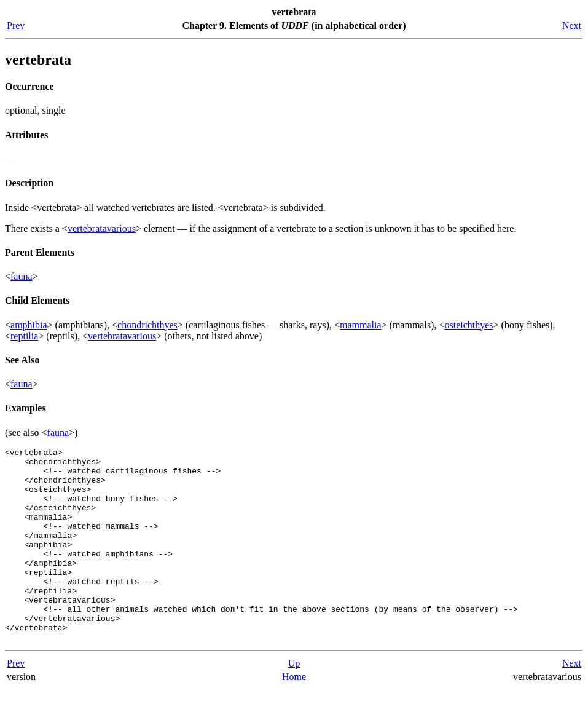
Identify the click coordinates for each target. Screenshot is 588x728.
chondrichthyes (147, 325)
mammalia (361, 325)
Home (294, 715)
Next (572, 26)
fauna (22, 276)
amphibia (29, 325)
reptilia (24, 336)
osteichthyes (468, 325)
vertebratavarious (102, 228)
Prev (16, 26)
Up (294, 702)
